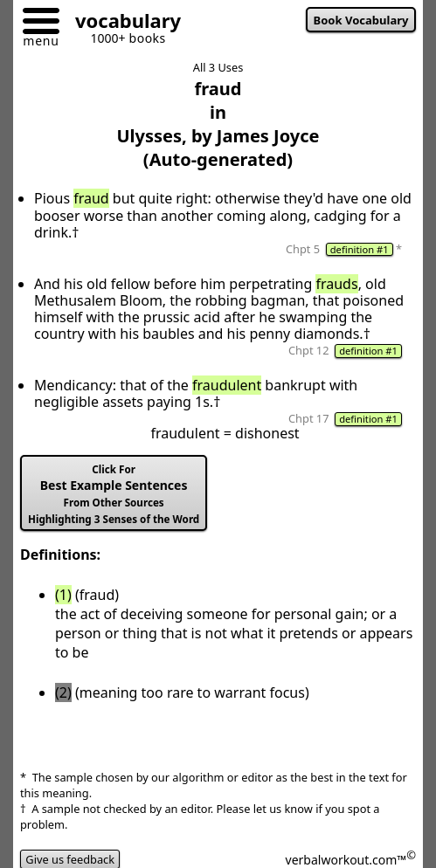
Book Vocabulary (361, 20)
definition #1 (360, 249)
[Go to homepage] (121, 23)
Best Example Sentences (114, 494)
